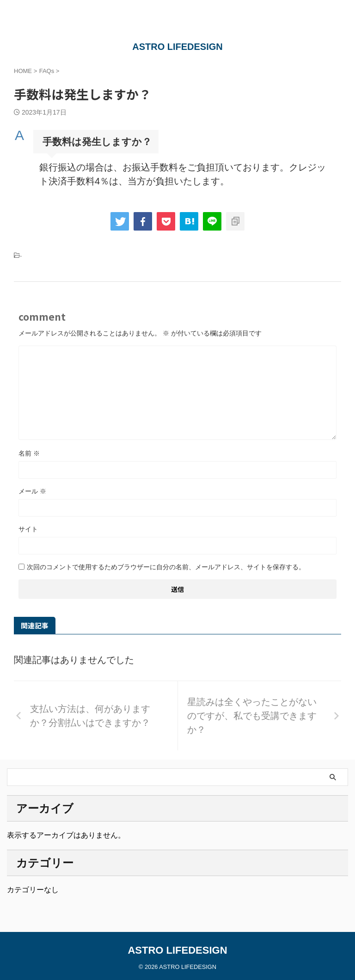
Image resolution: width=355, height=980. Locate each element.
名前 (29, 453)
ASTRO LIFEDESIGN (177, 47)
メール (32, 491)
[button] (177, 142)
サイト (28, 529)
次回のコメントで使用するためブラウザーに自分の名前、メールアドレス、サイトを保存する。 (166, 567)
